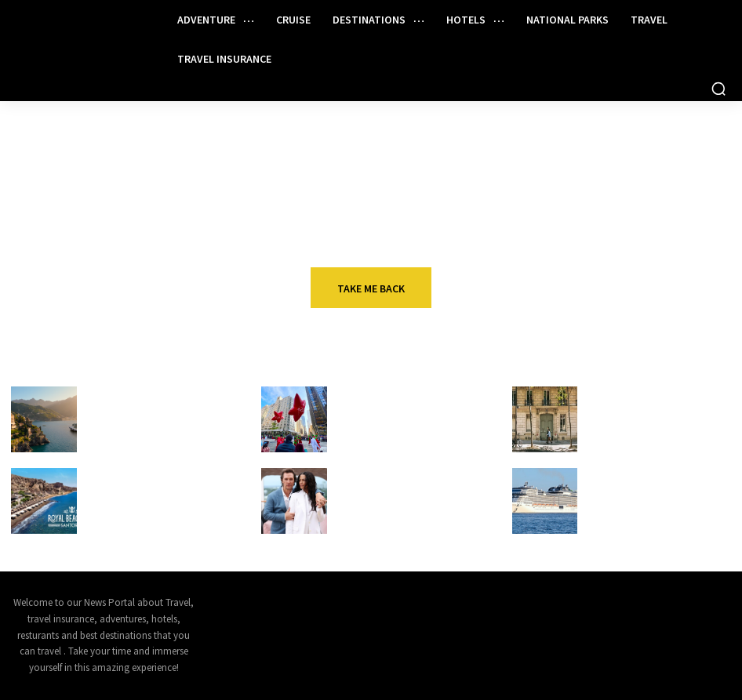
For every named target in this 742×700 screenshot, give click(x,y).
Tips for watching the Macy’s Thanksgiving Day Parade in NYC (406, 421)
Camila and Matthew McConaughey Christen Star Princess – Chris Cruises (402, 502)
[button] (718, 89)
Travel (107, 392)
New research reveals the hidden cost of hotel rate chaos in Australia (648, 421)
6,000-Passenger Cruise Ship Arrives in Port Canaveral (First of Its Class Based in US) (660, 502)
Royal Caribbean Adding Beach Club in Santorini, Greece (159, 495)
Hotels (608, 392)
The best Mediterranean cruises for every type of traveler (145, 421)
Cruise (107, 474)
